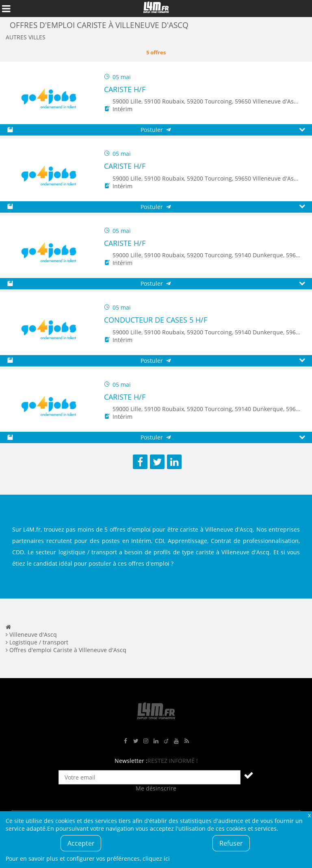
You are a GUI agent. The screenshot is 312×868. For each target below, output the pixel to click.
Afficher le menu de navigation (6, 9)
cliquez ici (156, 858)
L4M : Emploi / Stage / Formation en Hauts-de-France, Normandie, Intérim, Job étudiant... (156, 9)
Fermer (309, 815)
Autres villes (26, 37)
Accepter (81, 843)
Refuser (231, 843)
